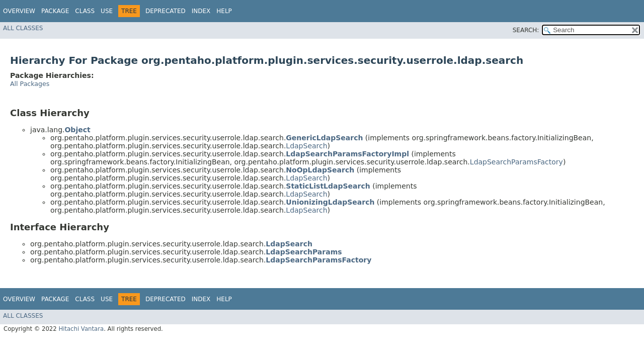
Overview (19, 11)
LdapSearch (306, 146)
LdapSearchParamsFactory (516, 162)
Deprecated (166, 11)
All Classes (23, 28)
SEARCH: (526, 30)
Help (224, 11)
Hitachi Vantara (81, 329)
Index (201, 11)
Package (55, 11)
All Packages (30, 84)
